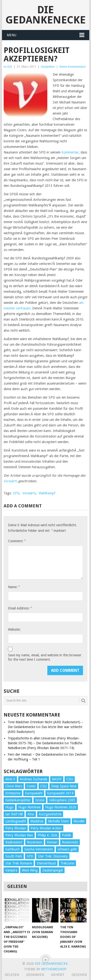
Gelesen (12, 975)
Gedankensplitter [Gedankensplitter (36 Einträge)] (18, 800)
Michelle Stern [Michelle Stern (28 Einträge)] (58, 821)
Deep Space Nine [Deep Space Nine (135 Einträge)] (64, 786)
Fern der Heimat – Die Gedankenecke (35, 754)
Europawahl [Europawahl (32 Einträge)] (34, 793)
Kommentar (70, 152)
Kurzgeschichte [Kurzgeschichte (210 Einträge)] (50, 814)
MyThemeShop (54, 969)
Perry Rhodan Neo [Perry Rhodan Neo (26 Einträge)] (19, 835)
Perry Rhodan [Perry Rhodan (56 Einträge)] (16, 828)
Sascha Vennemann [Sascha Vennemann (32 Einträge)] (39, 849)
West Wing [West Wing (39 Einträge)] (30, 870)
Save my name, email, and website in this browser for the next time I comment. (45, 657)
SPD (16, 493)
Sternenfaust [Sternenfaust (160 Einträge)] (46, 863)
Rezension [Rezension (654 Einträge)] (35, 842)
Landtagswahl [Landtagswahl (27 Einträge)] (16, 821)
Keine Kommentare (73, 67)
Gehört (58, 975)
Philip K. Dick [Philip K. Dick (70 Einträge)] (47, 835)
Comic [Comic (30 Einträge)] (31, 786)
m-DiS (8, 67)
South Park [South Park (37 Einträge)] (14, 856)
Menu (12, 35)
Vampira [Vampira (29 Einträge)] (11, 870)
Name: (14, 587)
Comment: (17, 541)
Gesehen (79, 975)
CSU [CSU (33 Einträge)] (43, 786)
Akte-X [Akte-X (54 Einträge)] (10, 779)
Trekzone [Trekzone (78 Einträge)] (67, 863)
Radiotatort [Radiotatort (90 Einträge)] (14, 842)
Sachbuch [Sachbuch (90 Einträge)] (12, 849)
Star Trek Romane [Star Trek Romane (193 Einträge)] (19, 863)
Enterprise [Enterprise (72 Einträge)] (13, 793)
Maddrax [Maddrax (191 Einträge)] (37, 821)
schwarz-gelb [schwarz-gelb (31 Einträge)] (67, 849)
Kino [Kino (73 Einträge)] (31, 814)
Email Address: (20, 608)
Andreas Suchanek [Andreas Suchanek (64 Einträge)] (34, 779)
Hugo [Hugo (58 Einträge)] (9, 807)
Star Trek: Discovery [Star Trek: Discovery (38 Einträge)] (53, 856)
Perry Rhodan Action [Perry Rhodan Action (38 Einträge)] (46, 828)
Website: (14, 629)
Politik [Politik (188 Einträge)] (66, 835)
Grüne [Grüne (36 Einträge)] (40, 800)
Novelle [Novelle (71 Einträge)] (79, 821)
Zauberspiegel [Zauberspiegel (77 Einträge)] (53, 870)
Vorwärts (10, 481)
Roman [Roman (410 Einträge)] (52, 842)
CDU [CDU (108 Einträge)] (70, 779)
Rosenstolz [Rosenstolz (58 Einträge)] (70, 842)
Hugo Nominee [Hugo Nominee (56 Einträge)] (29, 807)
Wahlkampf (47, 493)
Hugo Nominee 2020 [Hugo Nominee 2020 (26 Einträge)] (61, 807)
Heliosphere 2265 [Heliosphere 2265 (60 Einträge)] (62, 800)
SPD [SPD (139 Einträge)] (30, 856)
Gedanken (48, 67)
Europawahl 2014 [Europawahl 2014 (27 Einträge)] (60, 793)
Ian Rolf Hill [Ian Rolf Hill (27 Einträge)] (14, 814)
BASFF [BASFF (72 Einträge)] (57, 779)
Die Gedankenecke (46, 15)
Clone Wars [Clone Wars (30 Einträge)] (14, 786)
